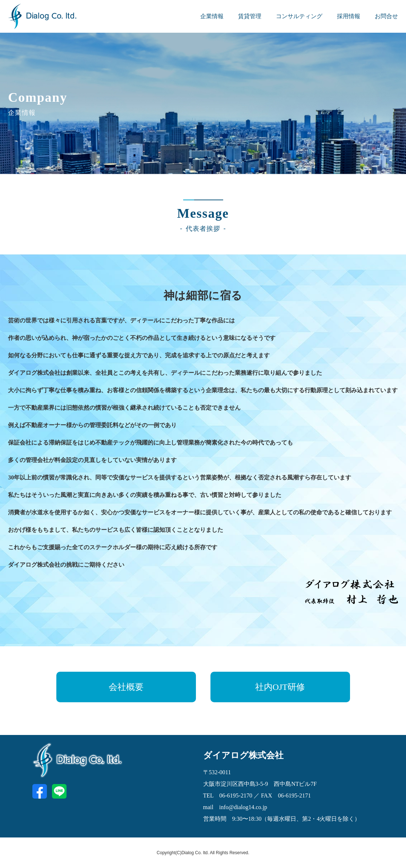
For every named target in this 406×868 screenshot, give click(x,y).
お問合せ (386, 16)
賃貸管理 (250, 16)
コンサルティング (299, 16)
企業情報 (212, 16)
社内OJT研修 (280, 687)
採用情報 (349, 16)
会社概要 (126, 687)
